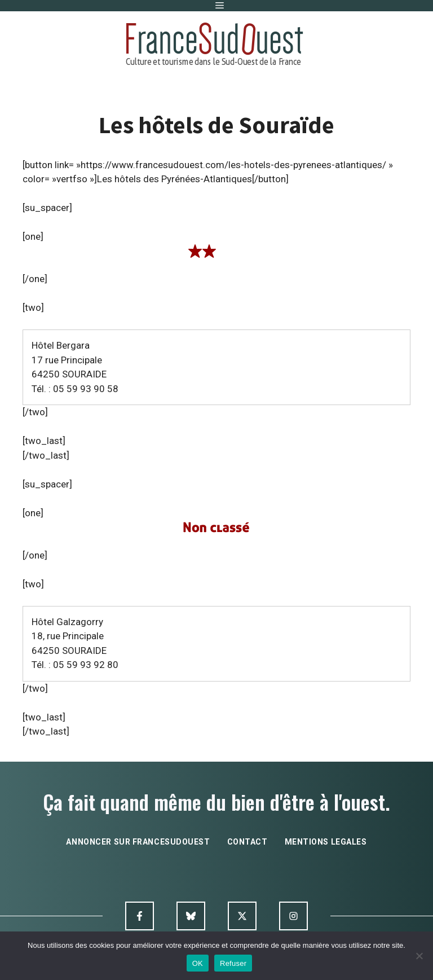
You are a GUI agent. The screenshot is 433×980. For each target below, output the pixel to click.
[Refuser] (419, 956)
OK (198, 963)
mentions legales (326, 842)
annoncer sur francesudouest (138, 842)
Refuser (233, 963)
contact (248, 842)
